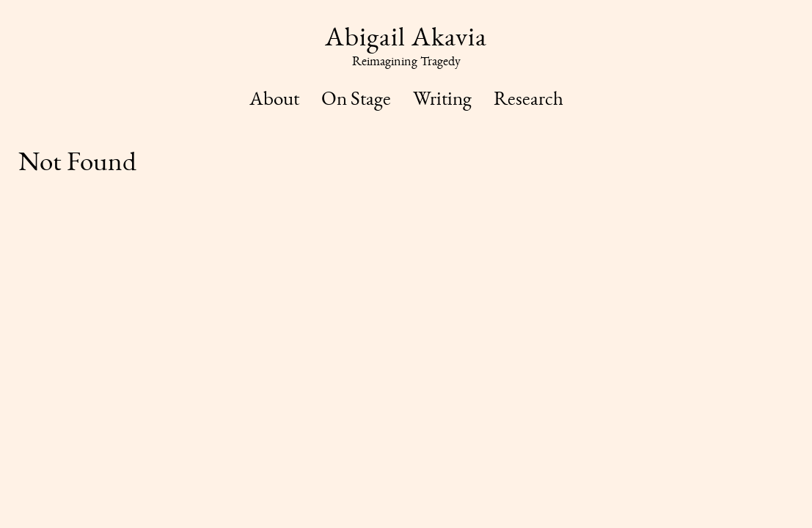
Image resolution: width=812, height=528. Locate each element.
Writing (442, 98)
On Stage (356, 98)
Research (528, 98)
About (274, 98)
